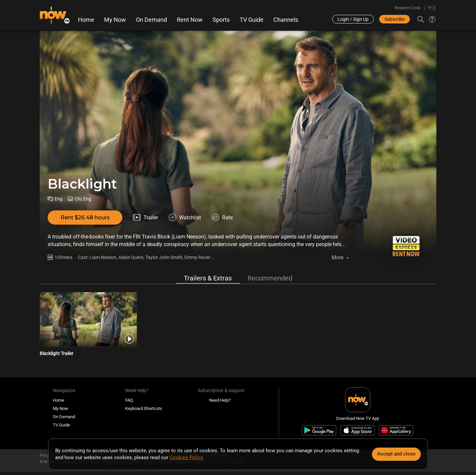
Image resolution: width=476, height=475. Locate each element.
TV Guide (252, 20)
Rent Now (190, 20)
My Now (115, 20)
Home (86, 20)
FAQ (129, 400)
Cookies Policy (186, 457)
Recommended (270, 278)
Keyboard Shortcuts (144, 408)
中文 (432, 8)
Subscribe (395, 19)
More (337, 257)
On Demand (151, 20)
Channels (286, 20)
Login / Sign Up (353, 19)
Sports (221, 20)
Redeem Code (408, 8)
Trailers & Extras (208, 278)
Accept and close (396, 454)
